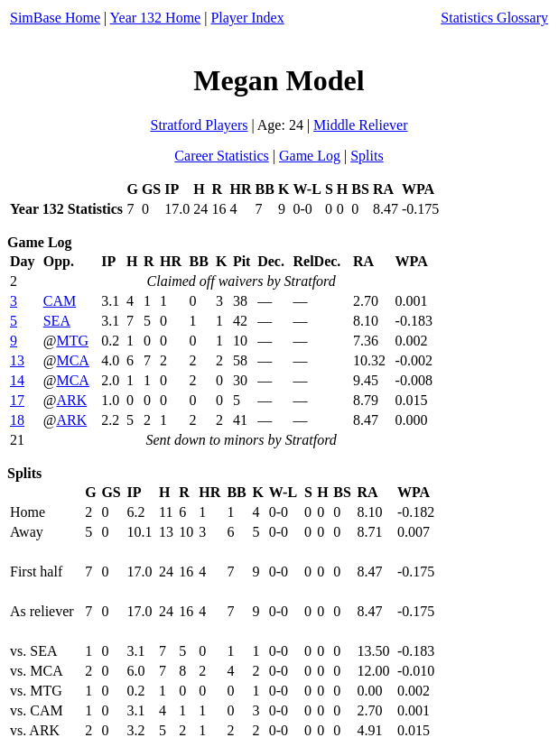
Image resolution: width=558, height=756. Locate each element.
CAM (60, 301)
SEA (57, 321)
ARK (71, 400)
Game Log (310, 156)
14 (17, 380)
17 (17, 400)
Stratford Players (199, 125)
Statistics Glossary (494, 18)
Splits (367, 156)
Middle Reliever (360, 125)
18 (17, 420)
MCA (72, 360)
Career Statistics (221, 156)
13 (17, 360)
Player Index (247, 18)
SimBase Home (55, 18)
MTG (72, 341)
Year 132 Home (156, 18)
